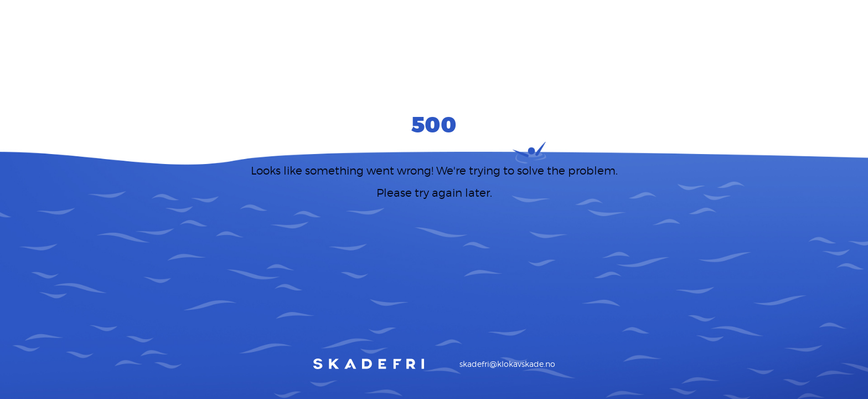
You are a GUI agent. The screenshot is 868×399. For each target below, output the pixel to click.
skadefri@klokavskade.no (507, 364)
